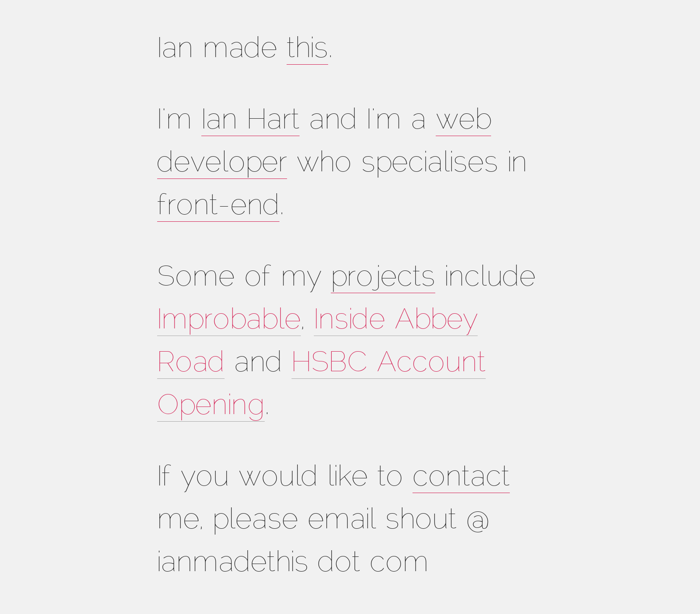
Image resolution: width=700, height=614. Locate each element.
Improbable (229, 321)
